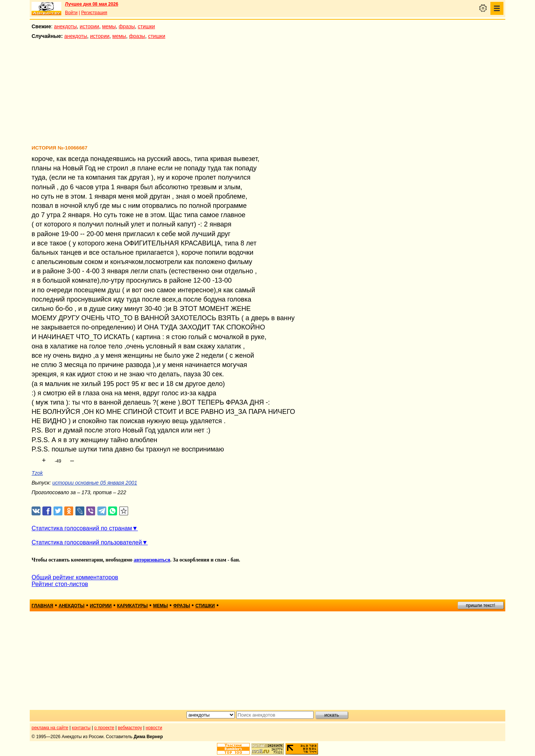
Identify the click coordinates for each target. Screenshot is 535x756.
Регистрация (94, 13)
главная (42, 606)
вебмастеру (130, 728)
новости (154, 728)
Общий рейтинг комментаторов (75, 577)
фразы (127, 26)
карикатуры (132, 606)
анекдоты (65, 26)
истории (90, 26)
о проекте (104, 728)
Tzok (37, 473)
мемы (109, 26)
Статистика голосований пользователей (87, 542)
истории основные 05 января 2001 (95, 483)
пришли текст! (481, 605)
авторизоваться (152, 560)
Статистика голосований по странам (82, 528)
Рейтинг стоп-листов (60, 584)
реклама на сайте (50, 728)
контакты (81, 728)
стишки (146, 26)
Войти (71, 13)
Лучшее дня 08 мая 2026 (92, 4)
